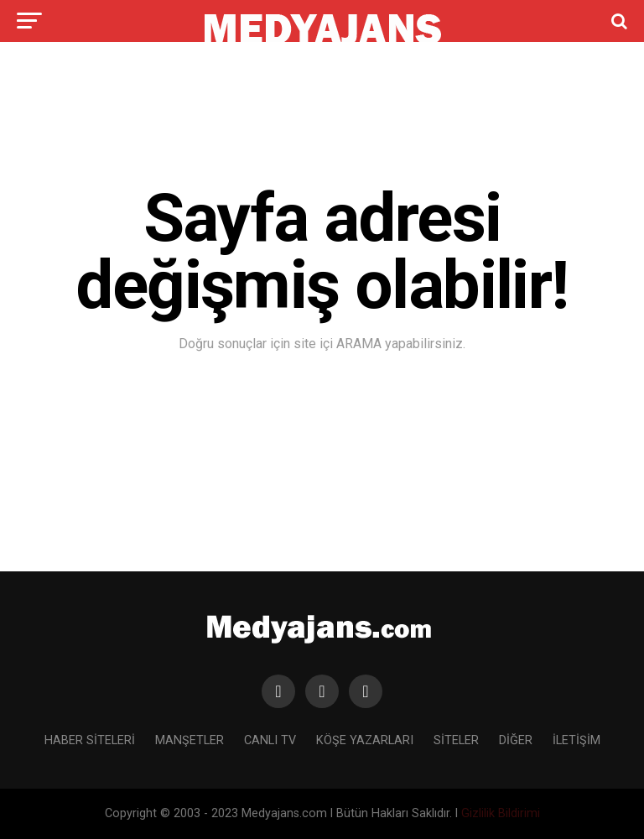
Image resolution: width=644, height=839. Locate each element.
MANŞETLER (190, 740)
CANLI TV (270, 740)
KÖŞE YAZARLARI (365, 740)
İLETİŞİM (576, 740)
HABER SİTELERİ (90, 740)
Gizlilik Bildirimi (501, 813)
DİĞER (516, 740)
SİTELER (456, 740)
